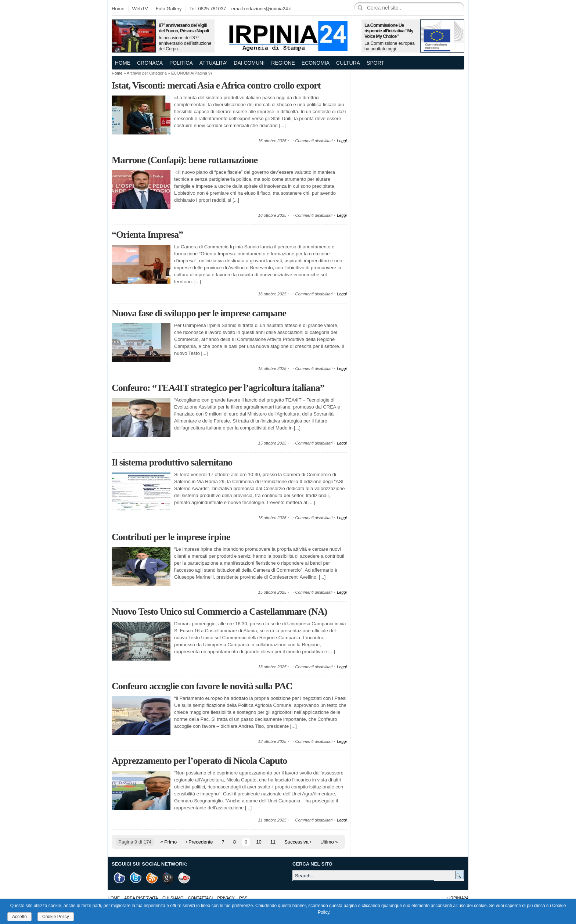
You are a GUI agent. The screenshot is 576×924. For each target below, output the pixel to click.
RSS (243, 898)
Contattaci (201, 898)
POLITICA (181, 63)
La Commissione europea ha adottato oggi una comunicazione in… (390, 49)
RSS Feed (152, 878)
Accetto (19, 917)
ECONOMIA (316, 63)
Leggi (342, 141)
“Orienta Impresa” (147, 235)
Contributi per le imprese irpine (171, 537)
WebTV (140, 9)
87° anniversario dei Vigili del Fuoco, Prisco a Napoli (184, 28)
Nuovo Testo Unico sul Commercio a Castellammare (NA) (219, 612)
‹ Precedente (199, 842)
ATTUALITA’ (213, 63)
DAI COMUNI (249, 63)
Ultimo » (329, 842)
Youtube (184, 878)
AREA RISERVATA (141, 898)
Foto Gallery (169, 9)
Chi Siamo (173, 898)
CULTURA (348, 63)
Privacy (226, 898)
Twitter (136, 878)
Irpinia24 (457, 898)
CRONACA (150, 63)
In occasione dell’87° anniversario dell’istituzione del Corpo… (185, 43)
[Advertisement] (409, 116)
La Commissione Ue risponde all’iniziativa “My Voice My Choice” (389, 31)
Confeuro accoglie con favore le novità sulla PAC (202, 686)
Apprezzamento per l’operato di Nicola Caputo (199, 761)
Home (118, 9)
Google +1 (168, 878)
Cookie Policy (56, 917)
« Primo (168, 842)
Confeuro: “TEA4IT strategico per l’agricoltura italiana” (218, 388)
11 (273, 842)
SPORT (375, 63)
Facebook (120, 878)
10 (259, 842)
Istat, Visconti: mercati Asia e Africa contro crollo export (216, 85)
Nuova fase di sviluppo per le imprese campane (199, 313)
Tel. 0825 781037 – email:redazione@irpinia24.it (241, 9)
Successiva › (298, 842)
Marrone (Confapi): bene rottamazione (185, 160)
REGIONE (283, 63)
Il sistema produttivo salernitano (172, 462)
